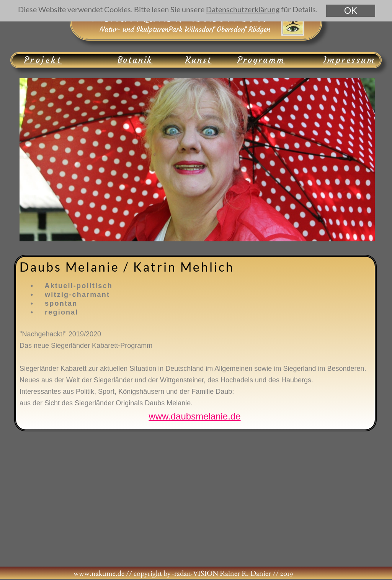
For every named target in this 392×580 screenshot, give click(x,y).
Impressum (350, 60)
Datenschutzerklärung (243, 9)
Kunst (198, 60)
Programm (261, 60)
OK (351, 11)
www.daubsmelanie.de (194, 416)
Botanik (135, 60)
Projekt (43, 60)
